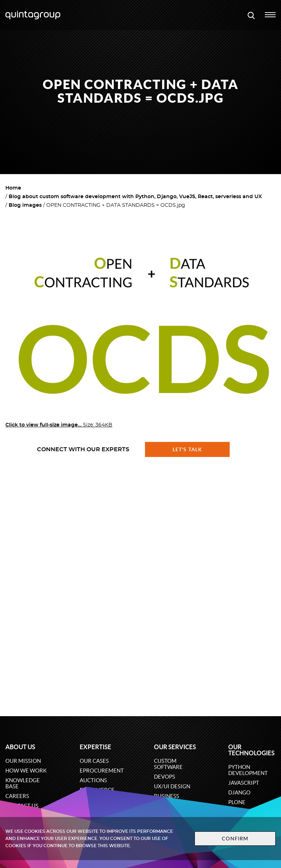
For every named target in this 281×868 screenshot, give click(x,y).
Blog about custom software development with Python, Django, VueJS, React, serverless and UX (135, 197)
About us (20, 747)
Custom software (168, 764)
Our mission (23, 761)
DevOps (165, 777)
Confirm (235, 839)
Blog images (25, 205)
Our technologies (251, 750)
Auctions (93, 780)
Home (13, 188)
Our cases (94, 761)
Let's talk (187, 449)
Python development (248, 770)
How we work (26, 771)
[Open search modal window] (251, 15)
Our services (175, 747)
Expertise (95, 747)
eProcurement (102, 771)
